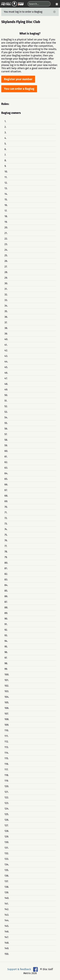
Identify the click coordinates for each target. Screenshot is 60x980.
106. (7, 708)
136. (7, 876)
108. (7, 719)
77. (6, 546)
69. (6, 501)
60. (6, 451)
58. (6, 440)
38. (6, 328)
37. (6, 322)
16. (6, 205)
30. (6, 283)
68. (6, 496)
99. (6, 669)
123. (7, 803)
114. (7, 753)
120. (7, 786)
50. (6, 395)
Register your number (18, 79)
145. (7, 926)
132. (7, 853)
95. (6, 647)
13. (6, 188)
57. (6, 434)
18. (6, 216)
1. (5, 121)
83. (6, 579)
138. (7, 887)
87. (6, 602)
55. (6, 423)
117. (6, 769)
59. (6, 445)
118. (7, 775)
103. (7, 691)
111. (6, 736)
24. (6, 250)
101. (7, 680)
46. (6, 373)
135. (7, 870)
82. (6, 574)
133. (7, 859)
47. (6, 378)
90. (6, 619)
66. (6, 484)
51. (6, 401)
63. (6, 468)
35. (6, 311)
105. (7, 702)
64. (6, 473)
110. (7, 730)
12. (6, 183)
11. (6, 177)
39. (6, 334)
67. (6, 490)
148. (7, 943)
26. (6, 261)
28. (6, 272)
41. (6, 345)
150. (7, 954)
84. (6, 585)
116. (7, 764)
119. (6, 781)
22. (6, 239)
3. (5, 132)
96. (6, 652)
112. (7, 742)
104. (7, 697)
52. (6, 406)
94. (6, 641)
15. (6, 199)
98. (6, 663)
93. (6, 635)
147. (7, 937)
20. (6, 227)
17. (6, 211)
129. (7, 837)
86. (6, 596)
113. (7, 747)
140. (7, 898)
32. (6, 294)
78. (6, 552)
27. (6, 267)
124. (7, 809)
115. (7, 758)
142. (7, 909)
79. (6, 557)
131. (7, 848)
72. (6, 518)
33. (6, 300)
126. (7, 820)
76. (6, 540)
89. (6, 613)
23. (6, 244)
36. (6, 317)
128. (7, 831)
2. (5, 127)
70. (6, 507)
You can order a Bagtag (19, 89)
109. (7, 725)
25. (6, 255)
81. (6, 568)
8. (6, 160)
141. (7, 904)
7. (5, 155)
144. (7, 920)
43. (6, 356)
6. (6, 149)
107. (7, 714)
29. (6, 278)
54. (6, 417)
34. (6, 306)
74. (6, 529)
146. (7, 932)
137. (6, 881)
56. (6, 429)
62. (6, 462)
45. (6, 367)
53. (6, 412)
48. (6, 384)
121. (7, 792)
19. (6, 222)
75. (6, 535)
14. (6, 194)
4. (6, 138)
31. (6, 289)
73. (6, 524)
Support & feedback (19, 969)
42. (6, 350)
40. (6, 339)
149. (7, 948)
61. (6, 457)
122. (7, 797)
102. (7, 686)
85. (6, 591)
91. (6, 624)
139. (7, 892)
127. (6, 825)
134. (7, 864)
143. (7, 915)
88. (6, 607)
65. (6, 479)
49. (6, 389)
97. (6, 658)
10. (6, 172)
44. (6, 362)
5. (5, 144)
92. (6, 630)
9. (5, 166)
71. (6, 512)
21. (6, 233)
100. (7, 674)
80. (6, 563)
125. (7, 814)
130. (7, 842)
